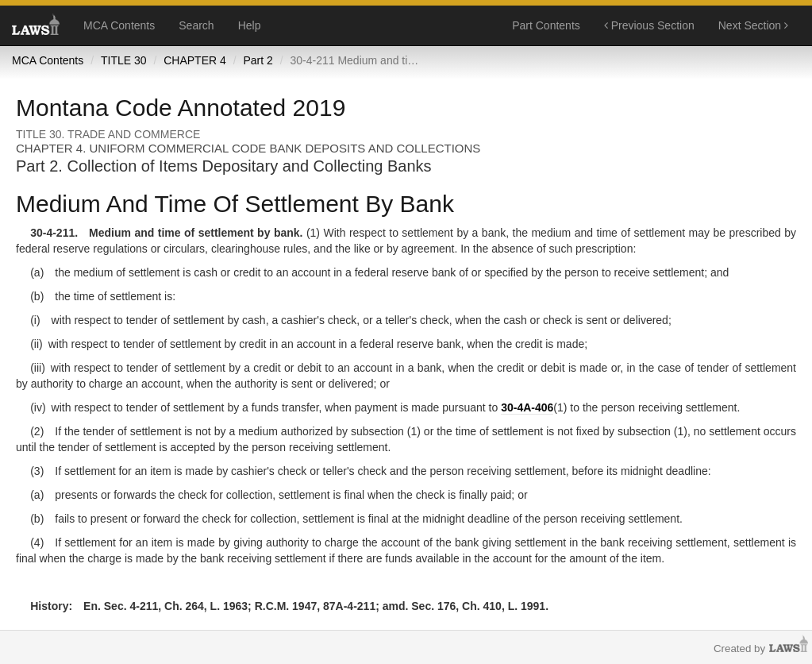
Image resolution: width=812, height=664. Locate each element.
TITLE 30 (124, 60)
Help (250, 25)
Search (196, 25)
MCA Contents (119, 25)
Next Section (753, 25)
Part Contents (546, 25)
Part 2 (258, 60)
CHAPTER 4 (195, 60)
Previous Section (649, 25)
